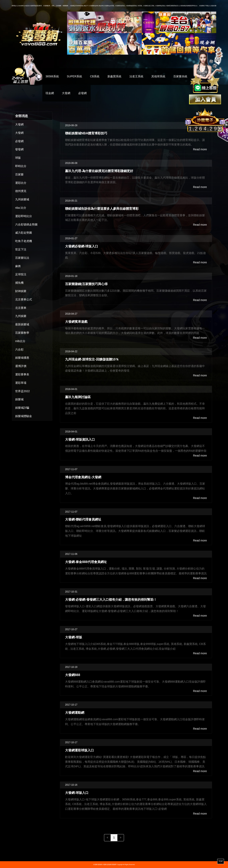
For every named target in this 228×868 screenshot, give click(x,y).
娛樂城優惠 (22, 358)
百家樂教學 (22, 333)
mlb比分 (20, 341)
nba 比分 (21, 208)
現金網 (50, 93)
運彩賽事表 (22, 374)
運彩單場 (21, 383)
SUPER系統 (74, 76)
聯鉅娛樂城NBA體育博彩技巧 (86, 133)
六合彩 (19, 349)
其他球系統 (158, 76)
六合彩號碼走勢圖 (26, 224)
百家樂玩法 (22, 258)
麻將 (18, 266)
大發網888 (73, 675)
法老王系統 (136, 76)
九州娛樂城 (22, 199)
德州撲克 (21, 191)
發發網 (19, 149)
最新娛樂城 (22, 324)
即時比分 (21, 166)
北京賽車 (21, 308)
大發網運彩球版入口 (79, 750)
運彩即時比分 (24, 216)
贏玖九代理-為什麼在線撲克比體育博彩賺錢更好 (99, 171)
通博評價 (21, 366)
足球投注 (21, 274)
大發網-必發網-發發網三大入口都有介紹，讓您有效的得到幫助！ (111, 599)
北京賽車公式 (24, 299)
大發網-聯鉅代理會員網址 (83, 519)
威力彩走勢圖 (24, 233)
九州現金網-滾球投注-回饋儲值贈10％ (92, 359)
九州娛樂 (21, 316)
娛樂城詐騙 (22, 408)
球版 (18, 158)
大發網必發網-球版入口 (82, 246)
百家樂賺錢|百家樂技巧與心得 (86, 284)
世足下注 (21, 249)
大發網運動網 (75, 713)
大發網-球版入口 (77, 793)
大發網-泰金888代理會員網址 (86, 562)
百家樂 (19, 174)
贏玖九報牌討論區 (78, 397)
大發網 (66, 93)
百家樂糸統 (180, 76)
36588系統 (52, 76)
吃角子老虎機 (24, 241)
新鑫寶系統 (114, 76)
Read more (200, 149)
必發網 (82, 93)
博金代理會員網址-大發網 (83, 477)
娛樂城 (19, 399)
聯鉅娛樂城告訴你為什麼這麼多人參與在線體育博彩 (102, 209)
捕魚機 (19, 283)
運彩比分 (21, 183)
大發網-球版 (74, 637)
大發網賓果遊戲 (76, 322)
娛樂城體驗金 (24, 416)
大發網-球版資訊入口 (80, 439)
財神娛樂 (21, 291)
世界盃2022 (22, 391)
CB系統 (95, 76)
